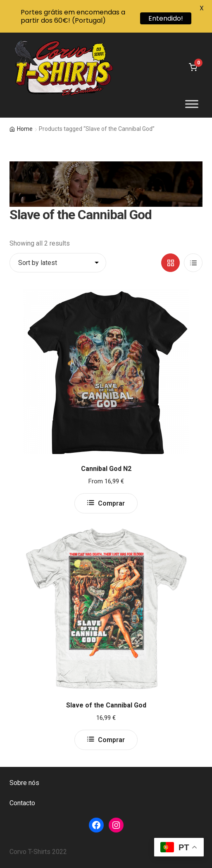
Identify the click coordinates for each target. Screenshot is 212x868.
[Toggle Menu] (192, 104)
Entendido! (166, 18)
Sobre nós (24, 783)
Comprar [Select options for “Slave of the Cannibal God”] (111, 740)
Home (25, 129)
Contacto (22, 803)
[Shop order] (58, 263)
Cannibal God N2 (106, 469)
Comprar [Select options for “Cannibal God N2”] (111, 503)
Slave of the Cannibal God (106, 705)
